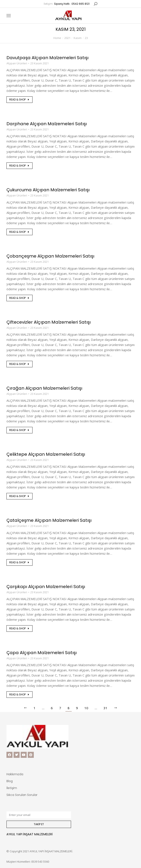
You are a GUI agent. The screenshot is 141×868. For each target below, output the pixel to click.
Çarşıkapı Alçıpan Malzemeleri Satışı (46, 587)
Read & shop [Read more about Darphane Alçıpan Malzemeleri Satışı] (19, 166)
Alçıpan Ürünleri (17, 63)
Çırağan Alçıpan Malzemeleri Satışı (44, 388)
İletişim (12, 788)
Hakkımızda (15, 774)
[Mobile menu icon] (9, 16)
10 (86, 708)
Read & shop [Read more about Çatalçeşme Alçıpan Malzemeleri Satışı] (19, 562)
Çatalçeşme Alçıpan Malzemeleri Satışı (49, 520)
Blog (10, 781)
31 (105, 708)
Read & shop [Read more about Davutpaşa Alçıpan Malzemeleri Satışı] (19, 100)
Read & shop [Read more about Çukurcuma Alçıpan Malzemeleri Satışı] (19, 232)
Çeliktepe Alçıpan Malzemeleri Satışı (46, 454)
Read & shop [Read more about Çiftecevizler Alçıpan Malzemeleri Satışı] (19, 364)
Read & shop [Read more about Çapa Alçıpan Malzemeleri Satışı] (19, 694)
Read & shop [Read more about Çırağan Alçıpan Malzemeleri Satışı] (19, 430)
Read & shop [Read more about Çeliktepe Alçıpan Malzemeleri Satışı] (19, 496)
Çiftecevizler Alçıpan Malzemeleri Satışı (49, 322)
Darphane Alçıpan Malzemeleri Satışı (47, 124)
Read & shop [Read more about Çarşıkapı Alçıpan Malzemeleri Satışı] (19, 628)
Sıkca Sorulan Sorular (22, 795)
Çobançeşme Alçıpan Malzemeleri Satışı (50, 256)
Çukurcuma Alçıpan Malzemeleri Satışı (48, 190)
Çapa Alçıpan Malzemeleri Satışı (42, 653)
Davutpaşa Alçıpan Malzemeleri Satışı (47, 58)
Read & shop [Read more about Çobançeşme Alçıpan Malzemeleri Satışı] (19, 298)
